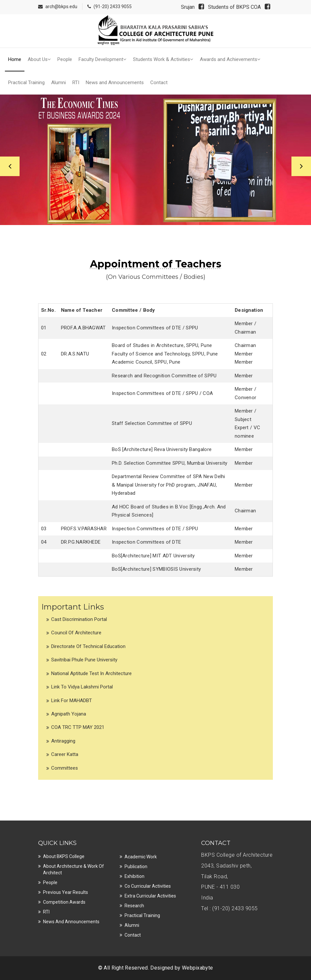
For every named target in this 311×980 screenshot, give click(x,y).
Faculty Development (103, 59)
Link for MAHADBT (72, 701)
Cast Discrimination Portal (79, 619)
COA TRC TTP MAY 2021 (78, 727)
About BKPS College (64, 856)
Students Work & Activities (163, 59)
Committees (65, 768)
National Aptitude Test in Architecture (91, 673)
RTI (76, 83)
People (65, 59)
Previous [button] (10, 166)
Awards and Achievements (230, 59)
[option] (155, 160)
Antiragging (63, 741)
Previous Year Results (66, 892)
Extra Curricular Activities (150, 896)
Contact (159, 83)
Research (134, 906)
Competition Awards (64, 902)
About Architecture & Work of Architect (74, 869)
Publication (136, 867)
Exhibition (134, 876)
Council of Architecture (76, 633)
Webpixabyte (197, 968)
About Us (39, 59)
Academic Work (141, 857)
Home (15, 59)
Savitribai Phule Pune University (84, 660)
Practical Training (26, 83)
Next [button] (301, 166)
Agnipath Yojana (69, 714)
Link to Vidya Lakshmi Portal (82, 687)
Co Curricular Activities (148, 886)
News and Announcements (115, 83)
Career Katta (65, 754)
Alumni (59, 83)
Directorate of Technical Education (88, 646)
